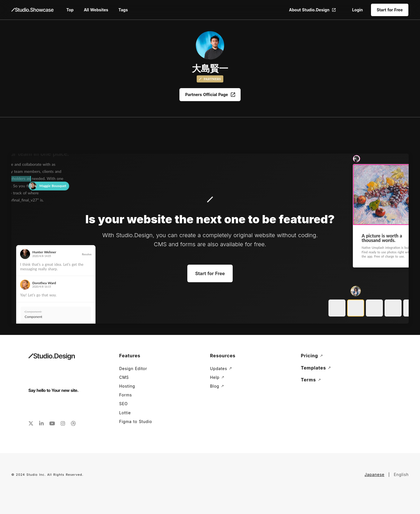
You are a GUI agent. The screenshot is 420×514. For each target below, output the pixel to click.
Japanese (374, 474)
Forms (126, 395)
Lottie (125, 413)
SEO (124, 404)
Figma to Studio (136, 421)
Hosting (127, 386)
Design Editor (133, 368)
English (401, 474)
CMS (124, 377)
